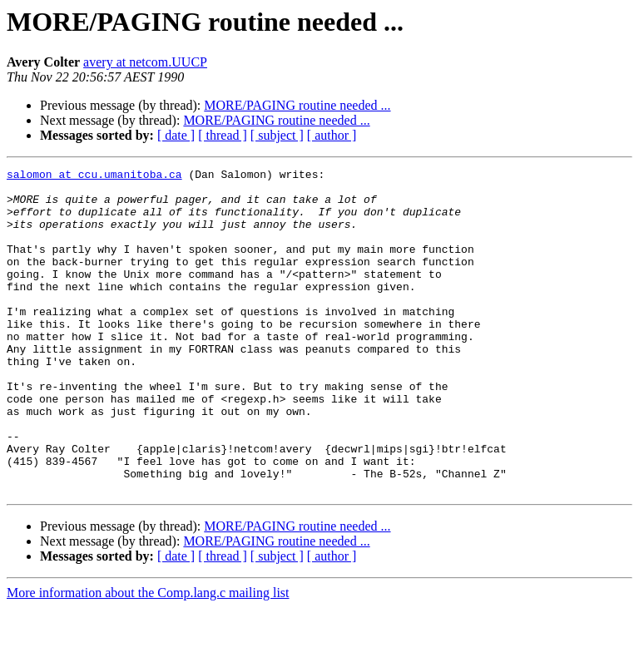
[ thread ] (223, 135)
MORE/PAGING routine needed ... (297, 105)
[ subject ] (277, 135)
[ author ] (332, 135)
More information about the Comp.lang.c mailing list (148, 657)
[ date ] (176, 135)
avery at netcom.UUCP (145, 62)
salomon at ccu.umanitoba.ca (94, 176)
